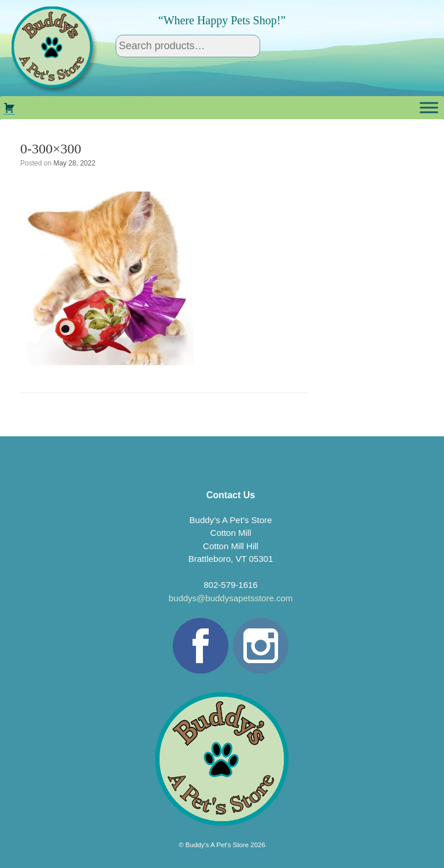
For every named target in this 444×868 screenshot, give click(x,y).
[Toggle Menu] (429, 107)
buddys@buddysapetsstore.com (231, 598)
